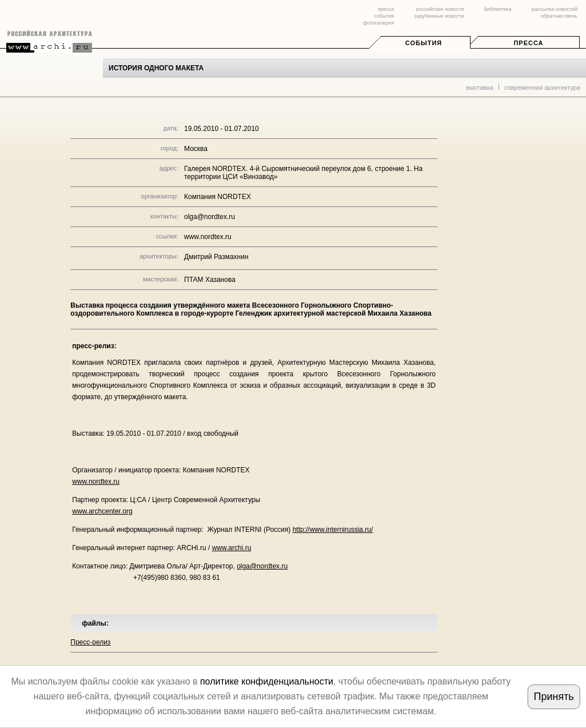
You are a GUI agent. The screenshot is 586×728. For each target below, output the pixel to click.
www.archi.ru (232, 548)
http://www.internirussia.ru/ (333, 530)
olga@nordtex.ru (262, 566)
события (384, 16)
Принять (553, 697)
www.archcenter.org (102, 511)
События (424, 43)
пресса (386, 9)
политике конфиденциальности (267, 681)
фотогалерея (378, 23)
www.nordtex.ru (208, 237)
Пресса (528, 43)
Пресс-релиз (90, 642)
